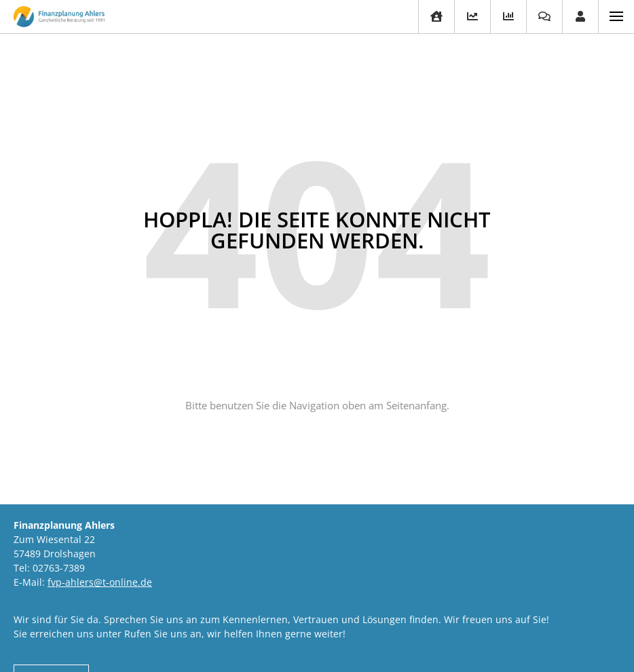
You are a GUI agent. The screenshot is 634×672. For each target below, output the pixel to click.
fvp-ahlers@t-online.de (100, 582)
